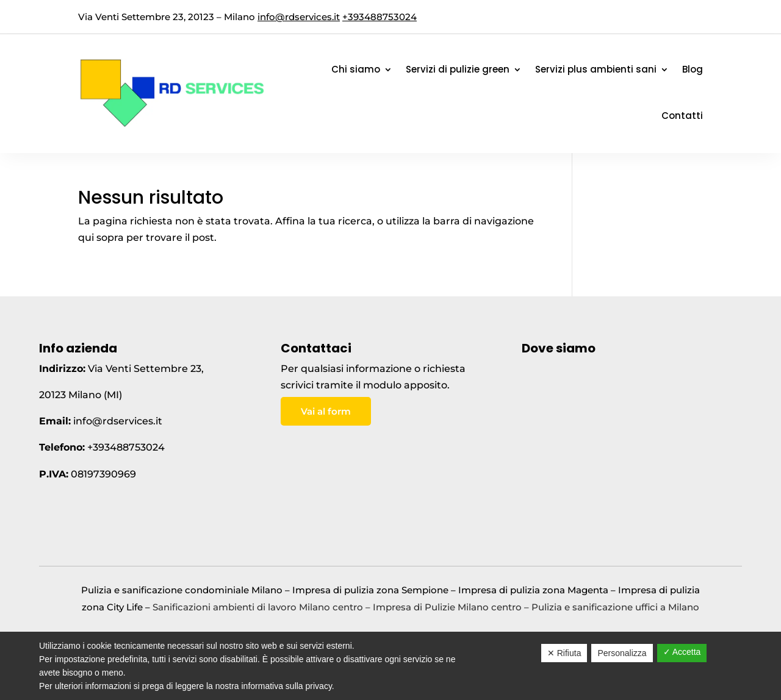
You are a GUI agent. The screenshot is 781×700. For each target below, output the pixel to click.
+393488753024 (380, 17)
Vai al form (326, 411)
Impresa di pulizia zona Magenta (533, 590)
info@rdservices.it (299, 17)
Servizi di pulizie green (458, 69)
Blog (693, 69)
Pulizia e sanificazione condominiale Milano (182, 590)
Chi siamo (356, 69)
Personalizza (622, 653)
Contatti (682, 116)
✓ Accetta (682, 652)
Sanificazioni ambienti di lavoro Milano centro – (263, 607)
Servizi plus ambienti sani (596, 69)
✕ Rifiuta (564, 653)
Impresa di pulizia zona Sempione (370, 590)
